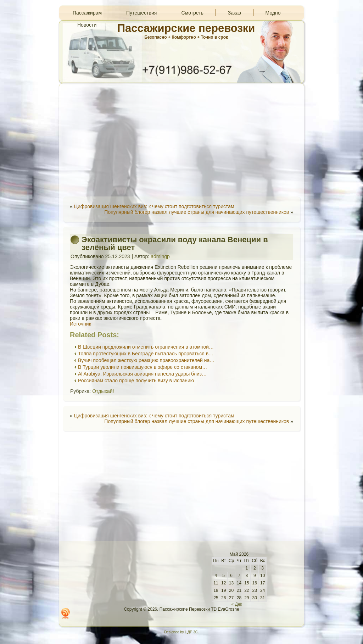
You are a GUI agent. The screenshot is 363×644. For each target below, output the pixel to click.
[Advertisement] (181, 140)
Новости (87, 25)
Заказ (234, 13)
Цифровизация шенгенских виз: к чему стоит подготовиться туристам (154, 206)
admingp (160, 256)
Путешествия (141, 13)
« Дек (237, 604)
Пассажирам (87, 13)
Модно (273, 13)
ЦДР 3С (191, 632)
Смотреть (192, 13)
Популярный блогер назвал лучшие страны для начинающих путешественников (197, 212)
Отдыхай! (103, 391)
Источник (80, 324)
